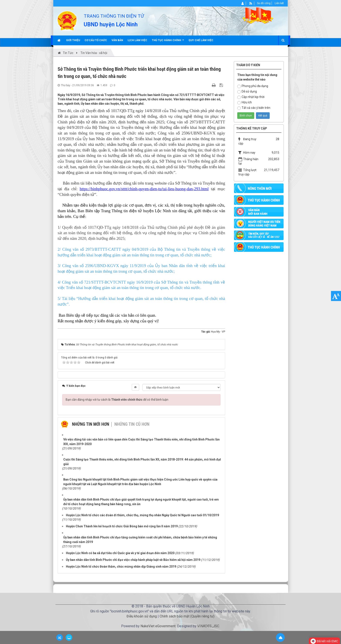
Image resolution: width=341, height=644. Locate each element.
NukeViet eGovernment (158, 626)
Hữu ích (245, 103)
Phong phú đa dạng (253, 86)
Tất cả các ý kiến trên (254, 108)
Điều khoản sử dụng (142, 616)
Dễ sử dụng (247, 92)
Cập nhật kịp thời (251, 97)
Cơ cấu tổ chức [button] (96, 40)
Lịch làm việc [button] (137, 40)
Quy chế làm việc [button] (201, 40)
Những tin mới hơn (91, 424)
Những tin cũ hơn (132, 424)
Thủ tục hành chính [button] (168, 42)
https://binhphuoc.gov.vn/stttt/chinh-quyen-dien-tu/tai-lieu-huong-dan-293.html (144, 189)
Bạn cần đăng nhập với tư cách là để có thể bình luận (117, 400)
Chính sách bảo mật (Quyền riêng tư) (187, 616)
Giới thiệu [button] (73, 40)
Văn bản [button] (117, 40)
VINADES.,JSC (208, 626)
